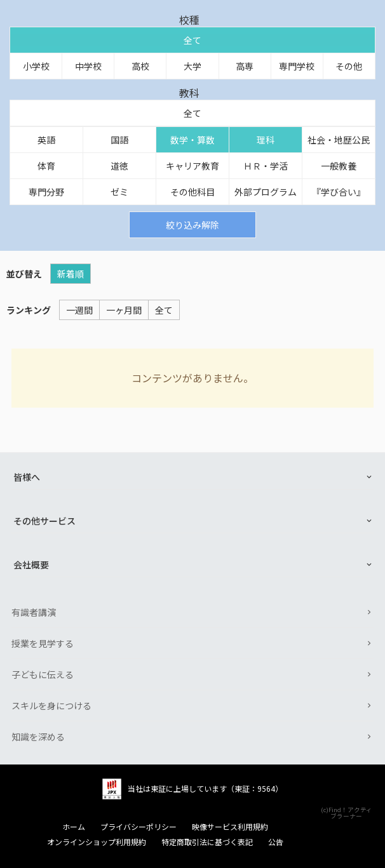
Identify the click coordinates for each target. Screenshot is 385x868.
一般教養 (339, 166)
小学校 (36, 66)
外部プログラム (266, 192)
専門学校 (297, 66)
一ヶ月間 (124, 310)
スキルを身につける (51, 705)
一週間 (79, 310)
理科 (266, 140)
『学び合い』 (339, 192)
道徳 (119, 166)
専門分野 (46, 192)
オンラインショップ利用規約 (97, 842)
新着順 (71, 274)
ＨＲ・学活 (266, 166)
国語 (119, 140)
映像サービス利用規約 (230, 827)
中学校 (88, 66)
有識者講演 (34, 612)
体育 (46, 166)
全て (192, 40)
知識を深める (38, 737)
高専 (245, 66)
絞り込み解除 (192, 225)
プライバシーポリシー (138, 827)
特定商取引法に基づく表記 (207, 842)
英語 (46, 140)
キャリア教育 (192, 166)
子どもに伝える (43, 674)
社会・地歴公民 (339, 140)
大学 (192, 66)
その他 (349, 66)
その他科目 (192, 192)
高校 (140, 66)
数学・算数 (192, 140)
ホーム (74, 827)
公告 (276, 842)
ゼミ (119, 192)
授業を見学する (43, 643)
